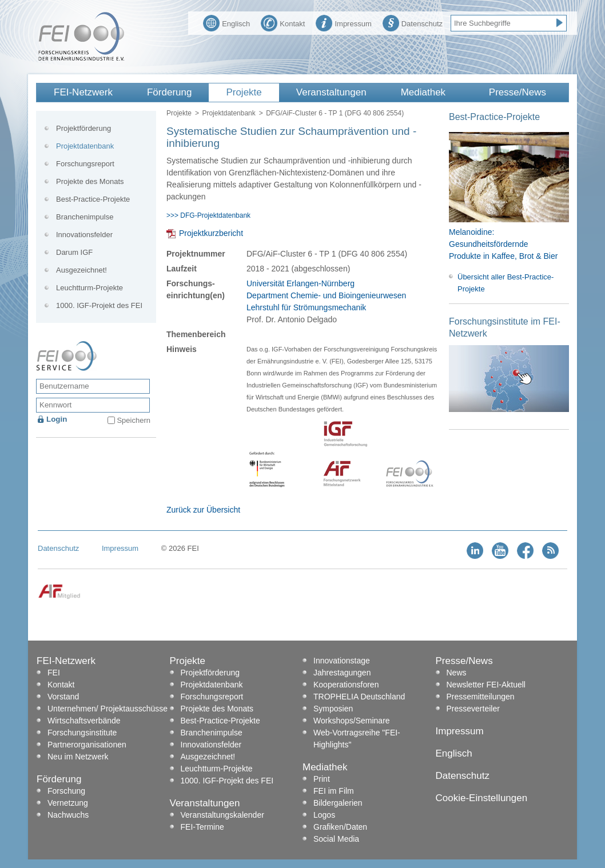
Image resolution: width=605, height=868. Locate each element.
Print (322, 779)
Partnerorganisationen (87, 745)
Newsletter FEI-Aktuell (486, 685)
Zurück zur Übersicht (203, 510)
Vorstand (63, 697)
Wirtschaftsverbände (84, 721)
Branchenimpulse (85, 217)
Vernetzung (68, 803)
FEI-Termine (202, 827)
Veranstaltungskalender (222, 815)
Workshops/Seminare (352, 721)
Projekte (244, 92)
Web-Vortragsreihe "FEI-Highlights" (357, 739)
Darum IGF (74, 252)
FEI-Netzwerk (83, 92)
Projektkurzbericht (211, 233)
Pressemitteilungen (481, 697)
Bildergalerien (338, 803)
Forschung (66, 791)
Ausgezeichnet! (81, 270)
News (457, 673)
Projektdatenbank (228, 113)
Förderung (169, 92)
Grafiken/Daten (340, 827)
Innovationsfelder (84, 235)
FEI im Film (334, 791)
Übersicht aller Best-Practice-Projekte (506, 283)
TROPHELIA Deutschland (359, 697)
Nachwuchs (68, 815)
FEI (54, 673)
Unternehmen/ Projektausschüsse (108, 709)
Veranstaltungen (331, 92)
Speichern (134, 420)
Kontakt (283, 22)
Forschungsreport (85, 164)
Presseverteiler (473, 709)
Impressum (343, 22)
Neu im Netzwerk (78, 757)
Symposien (333, 709)
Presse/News (518, 92)
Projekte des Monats (90, 181)
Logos (324, 815)
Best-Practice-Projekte (93, 199)
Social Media (336, 839)
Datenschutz (413, 22)
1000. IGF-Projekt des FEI (99, 305)
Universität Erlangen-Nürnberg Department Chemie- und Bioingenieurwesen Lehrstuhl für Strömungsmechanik (326, 295)
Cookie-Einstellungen (482, 798)
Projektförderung (83, 128)
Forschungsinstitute (82, 733)
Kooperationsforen (346, 685)
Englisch (226, 22)
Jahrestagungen (342, 673)
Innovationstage (342, 661)
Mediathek (423, 92)
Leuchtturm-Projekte (89, 288)
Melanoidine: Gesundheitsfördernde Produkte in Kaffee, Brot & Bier (503, 244)
